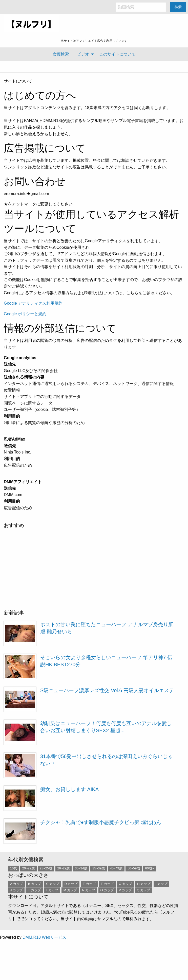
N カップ (89, 890)
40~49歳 (116, 868)
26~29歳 (64, 868)
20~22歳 (28, 868)
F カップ (107, 884)
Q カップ (144, 890)
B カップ (35, 884)
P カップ (125, 890)
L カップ (52, 890)
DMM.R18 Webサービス (44, 937)
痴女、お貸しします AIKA (69, 789)
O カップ (107, 890)
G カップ (125, 884)
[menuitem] (61, 54)
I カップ (161, 884)
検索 (178, 7)
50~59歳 (134, 868)
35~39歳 (99, 868)
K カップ (34, 890)
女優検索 (61, 54)
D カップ (71, 884)
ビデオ (83, 54)
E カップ (89, 884)
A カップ (16, 884)
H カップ (144, 884)
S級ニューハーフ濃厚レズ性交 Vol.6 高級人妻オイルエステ (107, 690)
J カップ (16, 890)
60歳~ (150, 868)
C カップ (53, 884)
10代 (14, 868)
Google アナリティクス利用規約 (33, 303)
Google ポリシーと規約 (25, 314)
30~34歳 (81, 868)
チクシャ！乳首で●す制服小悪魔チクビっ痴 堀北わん (101, 822)
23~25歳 (46, 868)
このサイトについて (117, 54)
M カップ (70, 890)
